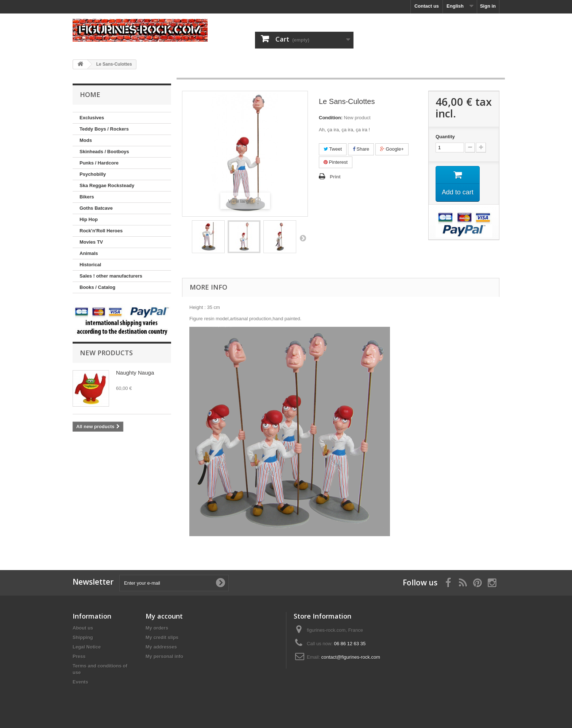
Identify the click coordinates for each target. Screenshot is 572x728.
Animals (89, 253)
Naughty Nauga (135, 373)
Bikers (87, 197)
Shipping (83, 637)
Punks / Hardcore (99, 163)
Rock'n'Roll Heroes (101, 231)
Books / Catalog (97, 287)
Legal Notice (87, 647)
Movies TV (91, 242)
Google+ (392, 149)
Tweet (333, 149)
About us (83, 628)
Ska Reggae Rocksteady (107, 185)
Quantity (445, 137)
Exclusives (92, 118)
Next (303, 238)
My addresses (161, 647)
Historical (90, 265)
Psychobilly (93, 174)
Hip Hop (89, 219)
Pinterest (336, 162)
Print (335, 177)
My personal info (164, 656)
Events (80, 682)
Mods (86, 140)
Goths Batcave (96, 208)
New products (106, 353)
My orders (157, 628)
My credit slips (162, 637)
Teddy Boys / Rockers (104, 129)
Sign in (488, 6)
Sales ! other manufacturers (111, 276)
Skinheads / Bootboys (104, 152)
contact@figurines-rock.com (351, 657)
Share (361, 149)
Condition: (331, 118)
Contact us (427, 6)
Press (79, 656)
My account (164, 616)
